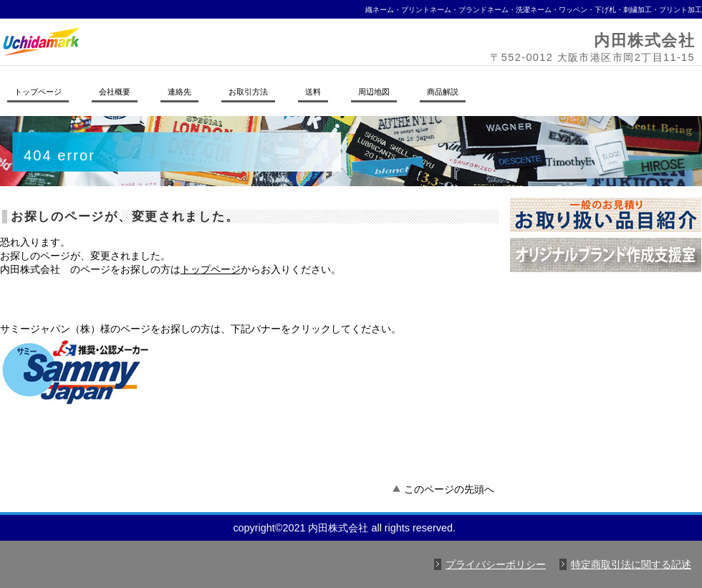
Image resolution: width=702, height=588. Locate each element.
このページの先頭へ (449, 489)
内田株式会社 (197, 42)
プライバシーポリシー (496, 564)
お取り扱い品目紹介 (606, 215)
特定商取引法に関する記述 (631, 564)
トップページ (211, 269)
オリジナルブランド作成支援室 (606, 255)
